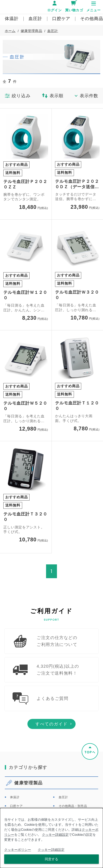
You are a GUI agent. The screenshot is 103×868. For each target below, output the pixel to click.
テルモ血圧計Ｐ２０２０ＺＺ (25, 184)
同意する (51, 859)
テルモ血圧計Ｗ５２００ (25, 406)
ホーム (10, 31)
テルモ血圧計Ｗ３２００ (77, 295)
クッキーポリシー (18, 850)
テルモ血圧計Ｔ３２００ (25, 517)
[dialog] (51, 838)
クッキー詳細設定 (55, 835)
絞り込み (18, 96)
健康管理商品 (32, 31)
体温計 (15, 806)
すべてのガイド (51, 733)
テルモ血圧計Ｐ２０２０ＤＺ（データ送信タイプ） (77, 184)
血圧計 (53, 31)
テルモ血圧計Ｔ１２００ (77, 406)
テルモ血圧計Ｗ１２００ (25, 295)
